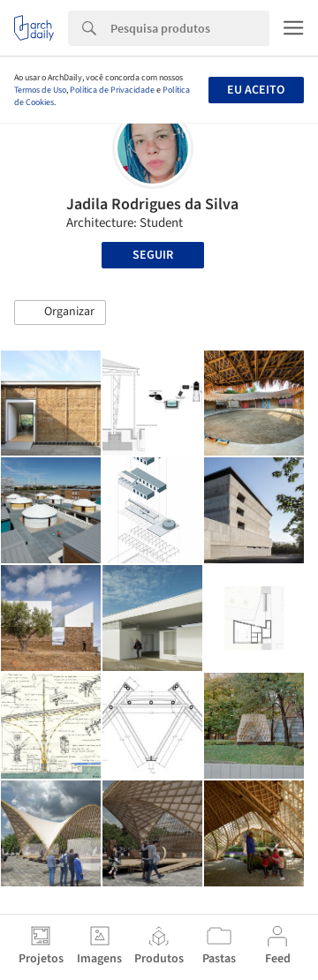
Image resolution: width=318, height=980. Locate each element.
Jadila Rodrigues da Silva (152, 204)
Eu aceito (256, 90)
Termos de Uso (40, 90)
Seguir (153, 255)
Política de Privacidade (112, 90)
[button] (60, 313)
